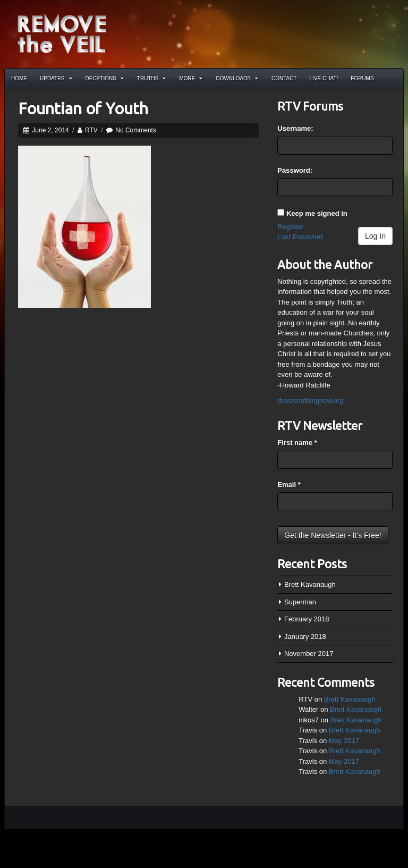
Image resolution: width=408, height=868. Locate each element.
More (191, 78)
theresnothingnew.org (310, 401)
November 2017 (309, 654)
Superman (300, 602)
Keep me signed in (317, 213)
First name (297, 443)
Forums (362, 78)
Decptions (105, 78)
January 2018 (305, 637)
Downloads (237, 78)
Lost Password (300, 237)
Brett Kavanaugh (310, 584)
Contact (284, 78)
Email (289, 484)
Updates (56, 78)
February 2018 (307, 619)
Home (19, 78)
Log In (375, 236)
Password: (295, 170)
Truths (152, 78)
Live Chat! (324, 78)
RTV (91, 130)
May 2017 (344, 741)
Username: (295, 128)
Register (290, 227)
